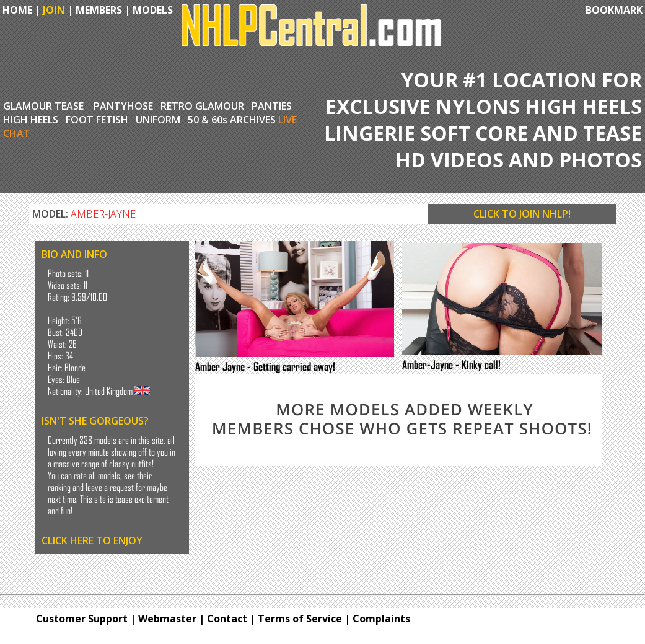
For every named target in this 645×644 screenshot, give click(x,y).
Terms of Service (300, 619)
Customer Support (82, 619)
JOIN (54, 10)
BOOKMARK (614, 10)
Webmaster (167, 619)
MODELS (153, 10)
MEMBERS (99, 10)
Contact (227, 619)
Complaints (381, 619)
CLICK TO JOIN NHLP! (522, 214)
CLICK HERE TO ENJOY (92, 540)
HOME (16, 10)
